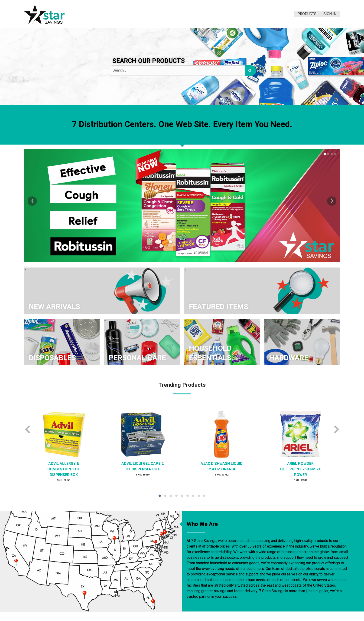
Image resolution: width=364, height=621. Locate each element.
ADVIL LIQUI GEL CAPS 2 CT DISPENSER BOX (143, 466)
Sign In (330, 14)
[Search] (250, 71)
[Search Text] (182, 71)
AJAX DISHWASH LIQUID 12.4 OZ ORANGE (222, 466)
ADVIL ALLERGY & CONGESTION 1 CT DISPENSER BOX (64, 469)
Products (307, 14)
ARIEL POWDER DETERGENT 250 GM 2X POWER (301, 469)
